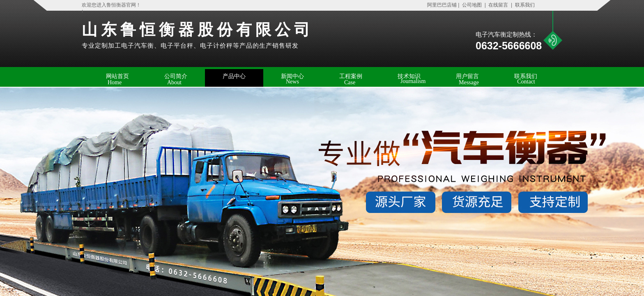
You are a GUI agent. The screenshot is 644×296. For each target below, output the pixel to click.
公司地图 (472, 5)
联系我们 (524, 5)
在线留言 (498, 5)
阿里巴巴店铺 (440, 5)
